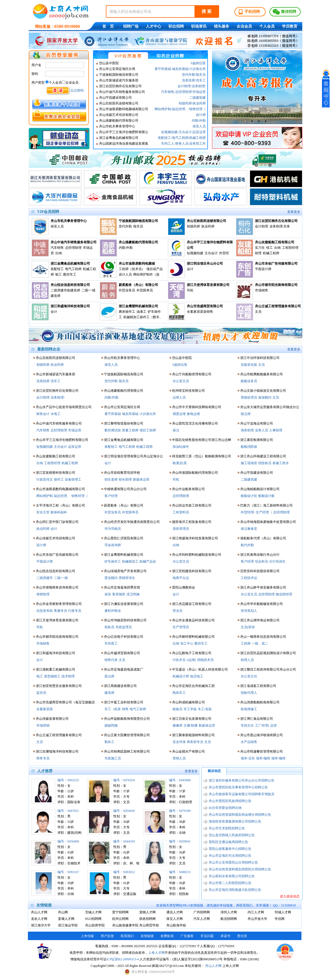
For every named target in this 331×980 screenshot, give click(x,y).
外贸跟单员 (145, 290)
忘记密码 (77, 90)
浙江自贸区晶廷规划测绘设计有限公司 (268, 653)
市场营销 (43, 726)
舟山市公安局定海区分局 (117, 69)
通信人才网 (175, 912)
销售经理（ (198, 109)
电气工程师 (180, 138)
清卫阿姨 (133, 594)
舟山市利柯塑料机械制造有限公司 (197, 555)
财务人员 (182, 144)
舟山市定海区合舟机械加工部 (193, 686)
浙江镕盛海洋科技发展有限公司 (195, 538)
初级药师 (185, 103)
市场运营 (199, 92)
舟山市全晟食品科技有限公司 (193, 620)
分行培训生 (277, 561)
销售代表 (111, 660)
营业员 (178, 611)
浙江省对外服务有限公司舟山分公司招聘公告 (242, 780)
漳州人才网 (229, 912)
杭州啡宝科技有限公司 (188, 391)
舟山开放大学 (257, 919)
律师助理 (43, 594)
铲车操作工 (113, 561)
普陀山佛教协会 (184, 587)
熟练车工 (179, 693)
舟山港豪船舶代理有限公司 (119, 121)
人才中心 (153, 26)
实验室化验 (249, 365)
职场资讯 (199, 26)
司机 (190, 290)
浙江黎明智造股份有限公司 (124, 423)
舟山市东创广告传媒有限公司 (276, 264)
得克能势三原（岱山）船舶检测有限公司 (202, 456)
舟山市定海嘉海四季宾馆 (122, 587)
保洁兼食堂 (249, 529)
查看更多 (294, 212)
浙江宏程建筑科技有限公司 (192, 571)
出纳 (59, 253)
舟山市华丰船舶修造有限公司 (262, 604)
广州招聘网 (202, 912)
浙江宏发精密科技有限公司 (56, 473)
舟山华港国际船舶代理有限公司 (195, 473)
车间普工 (111, 643)
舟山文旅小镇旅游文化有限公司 (263, 391)
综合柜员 (262, 561)
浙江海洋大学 (41, 925)
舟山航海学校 (176, 925)
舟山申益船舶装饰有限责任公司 (127, 719)
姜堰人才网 (66, 919)
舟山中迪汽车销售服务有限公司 (122, 92)
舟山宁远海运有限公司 (257, 423)
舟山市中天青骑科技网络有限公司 (197, 407)
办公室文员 (181, 381)
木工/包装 (205, 709)
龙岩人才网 (39, 919)
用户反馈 (107, 936)
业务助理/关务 (280, 226)
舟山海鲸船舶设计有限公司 (260, 489)
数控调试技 (113, 430)
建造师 (109, 693)
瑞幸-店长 (248, 758)
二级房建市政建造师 (65, 290)
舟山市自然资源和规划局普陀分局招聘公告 (240, 869)
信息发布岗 (45, 611)
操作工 (59, 479)
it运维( (191, 660)
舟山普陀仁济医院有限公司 (124, 538)
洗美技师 (188, 80)
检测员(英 (180, 463)
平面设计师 (263, 269)
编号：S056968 (68, 841)
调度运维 (179, 414)
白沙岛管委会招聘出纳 (225, 808)
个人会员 (267, 26)
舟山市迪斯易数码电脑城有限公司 (124, 109)
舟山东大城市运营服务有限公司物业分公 (270, 407)
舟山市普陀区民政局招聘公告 (230, 801)
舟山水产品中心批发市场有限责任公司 (64, 407)
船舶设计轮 (249, 496)
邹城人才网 (283, 912)
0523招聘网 (93, 919)
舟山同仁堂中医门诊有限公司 (57, 522)
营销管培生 (127, 578)
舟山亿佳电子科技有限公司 (124, 637)
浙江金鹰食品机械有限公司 (119, 138)
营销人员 (179, 758)
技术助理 (68, 676)
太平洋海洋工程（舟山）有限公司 (60, 505)
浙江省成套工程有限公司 (258, 686)
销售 (125, 709)
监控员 (41, 693)
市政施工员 (113, 758)
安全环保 (179, 742)
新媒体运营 (141, 479)
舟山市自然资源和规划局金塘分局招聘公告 (240, 815)
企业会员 (244, 26)
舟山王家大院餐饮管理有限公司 (127, 735)
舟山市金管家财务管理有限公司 (59, 604)
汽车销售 (168, 92)
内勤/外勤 (199, 121)
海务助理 (247, 430)
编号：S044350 (124, 841)
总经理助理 (184, 92)
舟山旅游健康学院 (124, 925)
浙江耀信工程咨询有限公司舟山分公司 (268, 669)
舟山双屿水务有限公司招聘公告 (232, 876)
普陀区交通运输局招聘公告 (228, 842)
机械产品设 (148, 561)
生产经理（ (264, 512)
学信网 (280, 919)
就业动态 (214, 771)
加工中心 (187, 643)
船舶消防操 (249, 447)
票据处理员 (249, 397)
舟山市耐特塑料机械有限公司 (193, 637)
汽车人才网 (202, 919)
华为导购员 (113, 529)
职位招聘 (176, 26)
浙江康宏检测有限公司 (257, 440)
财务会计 (43, 414)
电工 (40, 676)
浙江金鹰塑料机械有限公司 (138, 306)
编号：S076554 (124, 780)
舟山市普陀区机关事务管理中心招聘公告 (238, 787)
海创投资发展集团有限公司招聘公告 (235, 821)
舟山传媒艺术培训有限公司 (119, 115)
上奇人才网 (156, 953)
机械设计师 (181, 676)
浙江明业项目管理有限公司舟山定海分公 (133, 456)
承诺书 (225, 936)
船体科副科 (59, 512)
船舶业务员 (249, 381)
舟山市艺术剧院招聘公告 (227, 828)
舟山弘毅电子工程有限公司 (192, 653)
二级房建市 (45, 578)
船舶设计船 (266, 496)
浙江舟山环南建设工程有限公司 (263, 456)
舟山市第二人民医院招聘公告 (230, 883)
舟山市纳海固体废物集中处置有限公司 (268, 522)
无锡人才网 (93, 912)
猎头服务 (222, 26)
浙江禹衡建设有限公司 (120, 686)
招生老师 (111, 479)
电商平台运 (181, 578)
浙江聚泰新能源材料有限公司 (193, 735)
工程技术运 (249, 578)
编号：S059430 (124, 811)
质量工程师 (130, 430)
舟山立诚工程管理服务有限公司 (278, 306)
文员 (258, 312)
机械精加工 (130, 561)
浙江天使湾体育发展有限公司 (208, 285)
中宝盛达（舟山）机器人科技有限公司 (200, 669)
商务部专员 (195, 742)
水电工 (56, 414)
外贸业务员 (127, 290)
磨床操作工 (127, 312)
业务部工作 (198, 144)
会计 (190, 269)
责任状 (242, 936)
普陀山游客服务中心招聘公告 (230, 849)
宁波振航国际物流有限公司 (119, 75)
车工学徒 (190, 709)
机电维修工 (249, 709)
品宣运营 (199, 132)
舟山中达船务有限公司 (188, 489)
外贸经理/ (248, 512)
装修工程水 (281, 463)
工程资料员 (181, 512)
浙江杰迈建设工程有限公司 (192, 604)
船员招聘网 (229, 919)
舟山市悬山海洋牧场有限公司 (262, 735)
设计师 (201, 115)
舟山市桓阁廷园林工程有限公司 (127, 751)
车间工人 (168, 144)
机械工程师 (198, 138)
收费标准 (167, 936)
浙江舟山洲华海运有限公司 (260, 620)
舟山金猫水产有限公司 (188, 751)
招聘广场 (131, 26)
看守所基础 (163, 69)
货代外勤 (188, 75)
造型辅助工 (52, 676)
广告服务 (187, 936)
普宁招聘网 (120, 912)
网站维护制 (163, 109)
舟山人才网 (39, 912)
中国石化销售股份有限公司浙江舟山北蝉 (202, 440)
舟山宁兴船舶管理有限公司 (192, 374)
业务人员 (262, 430)
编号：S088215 (180, 872)
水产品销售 (249, 742)
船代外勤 (247, 545)
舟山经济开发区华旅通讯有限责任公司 (132, 522)
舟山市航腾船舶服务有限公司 (262, 374)
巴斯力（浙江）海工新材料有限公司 (266, 505)
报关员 (201, 75)
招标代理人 (249, 693)
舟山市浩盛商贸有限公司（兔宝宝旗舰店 (65, 702)
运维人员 (179, 397)
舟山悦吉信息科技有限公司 (70, 285)
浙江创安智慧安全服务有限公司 (59, 686)
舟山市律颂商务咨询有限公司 (57, 587)
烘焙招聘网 (147, 919)
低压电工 (197, 676)
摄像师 (178, 726)
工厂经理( (262, 726)
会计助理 (184, 86)
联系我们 (127, 936)
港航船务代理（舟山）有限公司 (263, 538)
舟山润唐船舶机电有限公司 (260, 702)
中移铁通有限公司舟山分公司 (125, 489)
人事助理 (276, 430)
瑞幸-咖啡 (263, 758)
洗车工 (201, 80)
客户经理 (111, 496)
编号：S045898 (180, 780)
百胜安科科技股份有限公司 (260, 571)
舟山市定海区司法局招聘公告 (230, 856)
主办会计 (185, 132)
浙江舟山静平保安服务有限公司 (263, 587)
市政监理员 (124, 627)
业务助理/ (199, 86)
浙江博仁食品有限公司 (257, 719)
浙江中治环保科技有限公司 (260, 358)
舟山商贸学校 (149, 925)
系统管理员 (181, 529)
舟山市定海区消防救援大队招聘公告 (235, 890)
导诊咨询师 (113, 545)
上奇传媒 (87, 936)
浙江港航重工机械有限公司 (56, 669)
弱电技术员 (205, 660)
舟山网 (63, 912)
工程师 (246, 643)
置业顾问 (111, 578)
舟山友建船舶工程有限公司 (275, 242)
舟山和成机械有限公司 (188, 702)
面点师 (109, 676)
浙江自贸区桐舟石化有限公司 (120, 86)
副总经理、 (180, 109)
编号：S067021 (68, 811)
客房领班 (119, 594)
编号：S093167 (68, 872)
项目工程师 (148, 430)
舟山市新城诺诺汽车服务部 (119, 80)
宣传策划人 (249, 611)
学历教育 (290, 26)
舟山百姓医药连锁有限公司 (119, 103)
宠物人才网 (147, 912)
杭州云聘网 (120, 919)
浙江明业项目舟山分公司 (205, 264)
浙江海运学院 (68, 925)
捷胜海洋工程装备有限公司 (192, 522)
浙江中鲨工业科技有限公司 (124, 702)
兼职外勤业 (113, 611)
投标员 (109, 627)
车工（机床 (113, 709)
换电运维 (193, 414)
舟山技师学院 (95, 925)
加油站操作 (181, 447)
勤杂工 (109, 742)
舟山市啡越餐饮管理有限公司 (262, 751)
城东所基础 (180, 69)
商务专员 (43, 758)
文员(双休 (248, 627)
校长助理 (125, 479)
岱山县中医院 (109, 63)
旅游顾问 (265, 397)
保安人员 (199, 126)
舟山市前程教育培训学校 (122, 473)
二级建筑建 (198, 98)
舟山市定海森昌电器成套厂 (124, 669)
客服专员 (60, 611)
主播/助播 (191, 726)
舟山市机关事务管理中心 (117, 126)
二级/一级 (61, 578)
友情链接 (44, 905)
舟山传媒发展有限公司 (52, 719)
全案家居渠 (45, 709)
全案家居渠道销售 (200, 312)
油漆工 (141, 312)
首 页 (108, 26)
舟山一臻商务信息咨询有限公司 (263, 637)
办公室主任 (249, 676)
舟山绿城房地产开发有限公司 (125, 571)
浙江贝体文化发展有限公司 (192, 719)
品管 (274, 726)
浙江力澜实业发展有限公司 (124, 604)
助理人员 (247, 660)
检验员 (178, 709)
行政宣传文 (45, 479)
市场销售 (262, 290)
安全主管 (43, 512)
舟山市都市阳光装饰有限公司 (276, 285)
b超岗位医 (198, 63)
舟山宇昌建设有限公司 (115, 98)
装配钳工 (164, 138)
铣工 (59, 274)
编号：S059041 (180, 841)
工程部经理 (52, 463)
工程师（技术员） (132, 269)
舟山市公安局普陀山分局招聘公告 (233, 862)
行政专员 (75, 611)
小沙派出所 (198, 69)
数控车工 (70, 274)
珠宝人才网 (175, 919)
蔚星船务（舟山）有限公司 (138, 285)
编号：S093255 (68, 780)
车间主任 (247, 726)
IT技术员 (179, 660)
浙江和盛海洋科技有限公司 (70, 306)
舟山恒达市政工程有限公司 (192, 505)
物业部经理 (284, 594)
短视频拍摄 (169, 132)
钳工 (269, 248)
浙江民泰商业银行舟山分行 (260, 555)
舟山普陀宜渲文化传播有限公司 (195, 423)
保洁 (176, 430)
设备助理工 (73, 479)
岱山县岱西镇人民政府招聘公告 (232, 835)
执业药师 (199, 103)
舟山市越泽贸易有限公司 (122, 653)
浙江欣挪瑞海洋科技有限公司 (57, 751)
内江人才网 (256, 912)
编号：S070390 (180, 811)
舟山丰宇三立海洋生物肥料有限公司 (210, 245)
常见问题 (207, 936)
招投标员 (265, 463)
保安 (108, 594)
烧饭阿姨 (111, 726)
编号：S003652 (124, 872)
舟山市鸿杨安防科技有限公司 (125, 620)
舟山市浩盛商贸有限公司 (205, 306)
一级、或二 (260, 643)
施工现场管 (249, 463)
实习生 (260, 248)
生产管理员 (181, 627)
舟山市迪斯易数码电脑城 (137, 264)
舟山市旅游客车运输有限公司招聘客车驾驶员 (242, 794)
